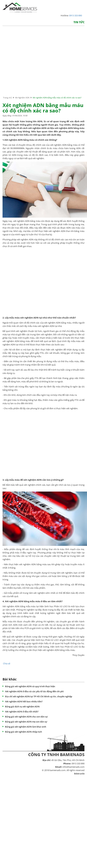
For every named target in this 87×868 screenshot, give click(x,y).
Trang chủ (7, 98)
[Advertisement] (32, 64)
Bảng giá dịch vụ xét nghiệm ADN (22, 706)
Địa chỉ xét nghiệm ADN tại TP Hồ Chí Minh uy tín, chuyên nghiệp (39, 696)
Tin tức (79, 22)
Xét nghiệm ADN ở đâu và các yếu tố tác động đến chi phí (34, 691)
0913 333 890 (76, 15)
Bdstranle (79, 774)
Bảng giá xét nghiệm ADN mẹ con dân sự (26, 722)
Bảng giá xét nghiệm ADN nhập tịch (23, 732)
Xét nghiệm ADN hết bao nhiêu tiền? (24, 701)
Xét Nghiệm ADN (22, 98)
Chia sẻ (7, 663)
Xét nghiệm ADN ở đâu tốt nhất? (22, 712)
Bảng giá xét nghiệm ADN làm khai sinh (26, 727)
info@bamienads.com (73, 767)
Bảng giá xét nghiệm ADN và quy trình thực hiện (30, 686)
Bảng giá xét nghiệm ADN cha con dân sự (26, 717)
